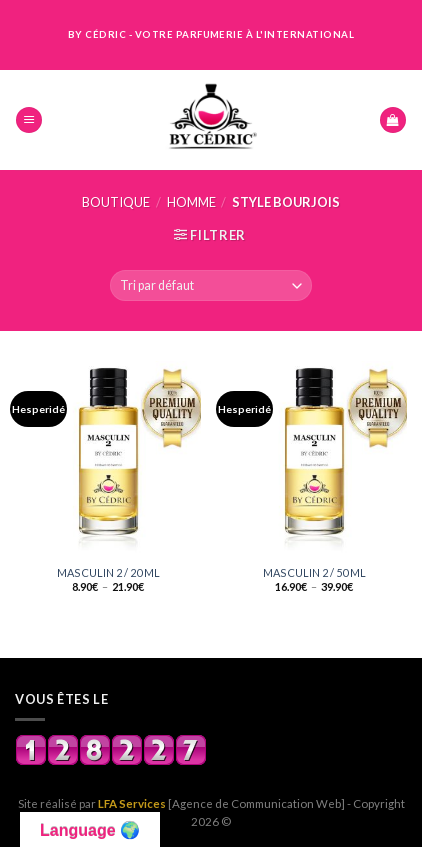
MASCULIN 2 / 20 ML (108, 572)
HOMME (191, 202)
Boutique (116, 202)
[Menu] (29, 120)
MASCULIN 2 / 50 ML (314, 572)
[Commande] (211, 285)
